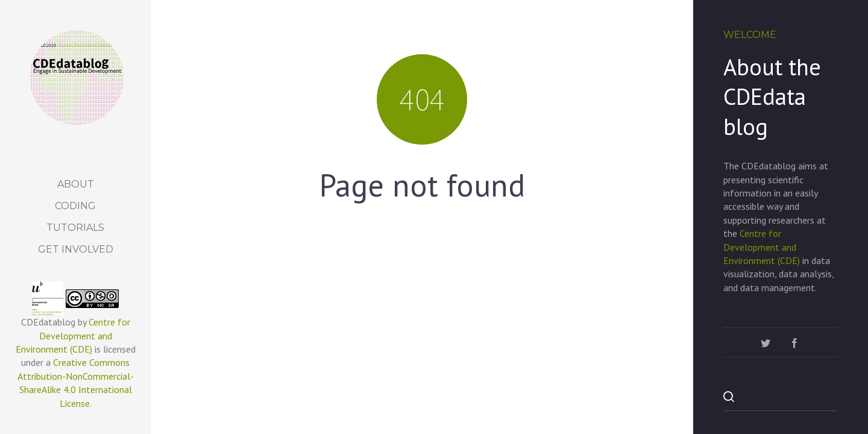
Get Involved (76, 249)
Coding (75, 206)
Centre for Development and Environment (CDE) (73, 335)
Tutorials (75, 228)
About (76, 184)
